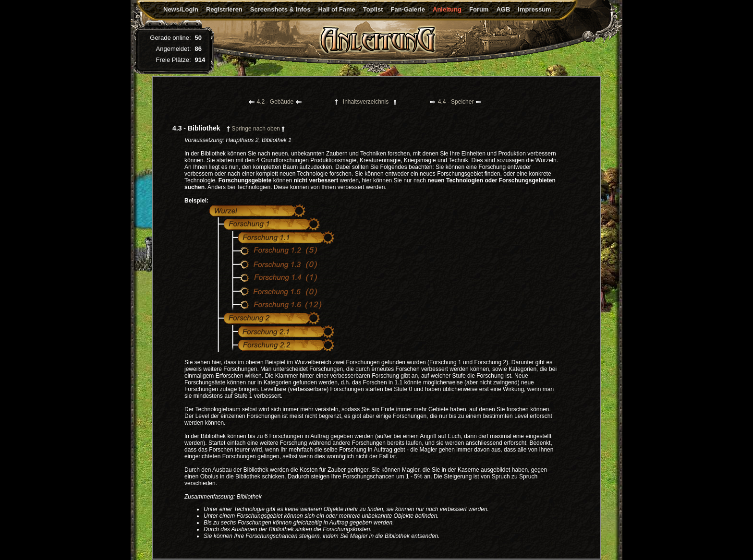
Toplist (373, 9)
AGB (503, 9)
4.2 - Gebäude (275, 102)
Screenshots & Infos (280, 9)
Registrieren (224, 9)
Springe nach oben (256, 129)
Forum (479, 9)
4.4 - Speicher (456, 102)
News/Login (181, 9)
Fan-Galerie (408, 9)
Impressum (534, 9)
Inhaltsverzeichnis (366, 102)
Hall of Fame (337, 9)
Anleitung (447, 9)
